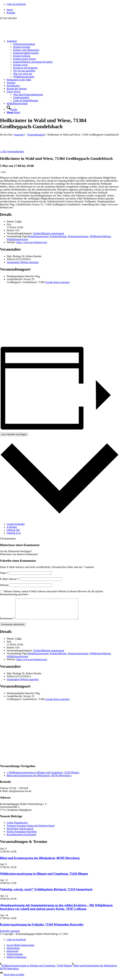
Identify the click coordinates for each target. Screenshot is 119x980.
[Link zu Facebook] (16, 4)
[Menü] (13, 112)
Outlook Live (14, 533)
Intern (10, 10)
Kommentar (7, 622)
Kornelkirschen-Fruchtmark (21, 838)
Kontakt (11, 13)
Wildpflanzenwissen (17, 239)
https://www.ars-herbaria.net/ (32, 242)
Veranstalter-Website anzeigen (23, 262)
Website (4, 585)
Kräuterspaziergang (78, 236)
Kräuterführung (58, 236)
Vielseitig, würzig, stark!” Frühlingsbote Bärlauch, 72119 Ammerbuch (46, 893)
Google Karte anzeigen (57, 282)
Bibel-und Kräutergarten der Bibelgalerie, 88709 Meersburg (39, 779)
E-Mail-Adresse (9, 579)
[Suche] (12, 109)
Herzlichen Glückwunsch (20, 833)
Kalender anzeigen (10, 935)
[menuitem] (63, 10)
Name (4, 573)
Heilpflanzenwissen (38, 236)
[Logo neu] (25, 35)
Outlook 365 (13, 530)
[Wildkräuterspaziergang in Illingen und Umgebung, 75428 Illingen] (36, 970)
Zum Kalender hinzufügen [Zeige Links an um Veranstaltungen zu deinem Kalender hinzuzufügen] (14, 434)
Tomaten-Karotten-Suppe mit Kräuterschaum (30, 830)
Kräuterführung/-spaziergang (49, 233)
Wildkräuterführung (100, 236)
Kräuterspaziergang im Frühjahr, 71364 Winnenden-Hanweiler (42, 928)
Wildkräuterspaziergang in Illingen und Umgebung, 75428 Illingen (43, 776)
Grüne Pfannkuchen (17, 827)
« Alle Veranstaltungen (12, 151)
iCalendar (12, 527)
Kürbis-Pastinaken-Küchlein (22, 835)
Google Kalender (16, 524)
